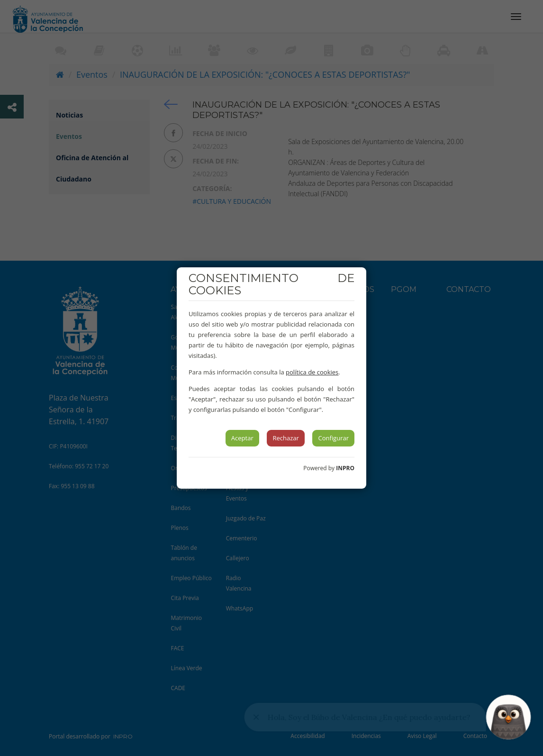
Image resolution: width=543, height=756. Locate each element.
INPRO (345, 468)
